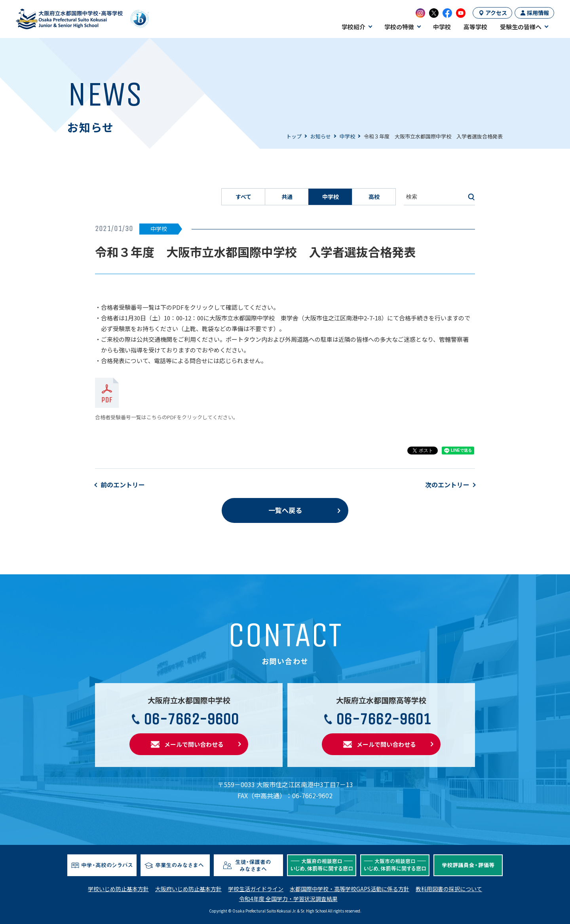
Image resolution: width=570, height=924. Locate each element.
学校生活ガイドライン (256, 889)
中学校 (347, 136)
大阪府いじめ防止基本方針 (188, 889)
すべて (243, 197)
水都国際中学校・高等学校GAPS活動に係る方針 (350, 889)
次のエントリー (447, 485)
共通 (287, 197)
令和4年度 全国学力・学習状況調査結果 (288, 899)
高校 (374, 197)
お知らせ (321, 136)
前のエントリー (123, 485)
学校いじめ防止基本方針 (118, 889)
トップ (294, 136)
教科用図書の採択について (449, 889)
